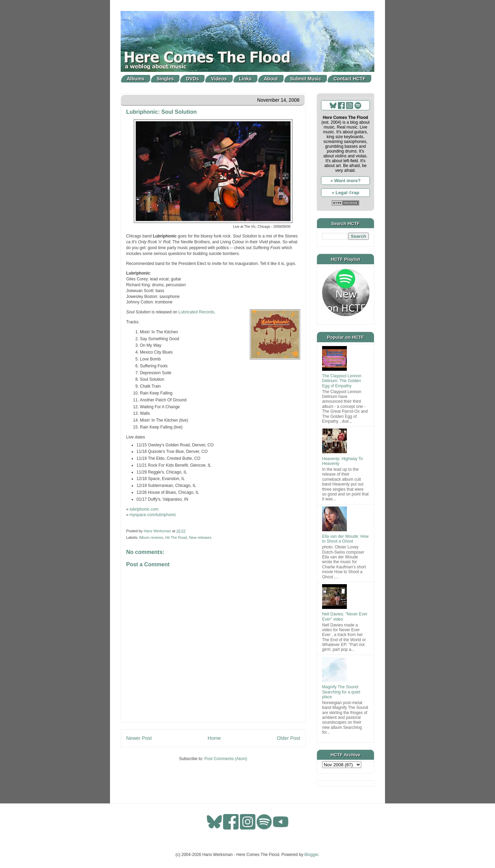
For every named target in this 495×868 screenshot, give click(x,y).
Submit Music (306, 79)
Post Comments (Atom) (226, 759)
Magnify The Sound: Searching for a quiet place (341, 692)
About (271, 79)
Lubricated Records (196, 312)
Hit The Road (176, 537)
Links (245, 79)
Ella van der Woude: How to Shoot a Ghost (345, 539)
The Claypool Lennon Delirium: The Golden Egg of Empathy (342, 381)
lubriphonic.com (144, 509)
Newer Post (139, 738)
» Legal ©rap (345, 193)
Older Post (288, 738)
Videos (219, 79)
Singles (165, 79)
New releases (200, 537)
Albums (136, 79)
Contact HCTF (349, 79)
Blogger (312, 855)
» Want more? (345, 181)
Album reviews (151, 537)
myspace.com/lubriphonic (153, 515)
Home (214, 738)
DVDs (192, 79)
